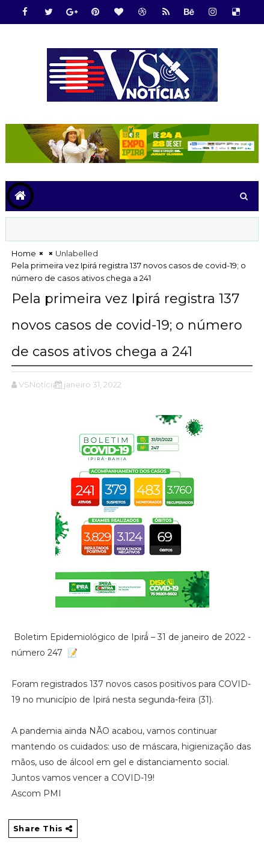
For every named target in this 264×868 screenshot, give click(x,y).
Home (24, 253)
